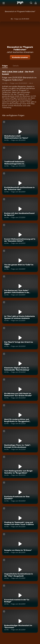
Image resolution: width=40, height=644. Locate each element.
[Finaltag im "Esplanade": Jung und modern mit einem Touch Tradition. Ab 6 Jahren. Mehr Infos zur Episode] (20, 518)
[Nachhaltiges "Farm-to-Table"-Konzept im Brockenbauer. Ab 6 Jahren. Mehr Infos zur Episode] (20, 441)
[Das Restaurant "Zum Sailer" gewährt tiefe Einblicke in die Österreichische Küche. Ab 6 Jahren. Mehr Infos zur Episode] (20, 286)
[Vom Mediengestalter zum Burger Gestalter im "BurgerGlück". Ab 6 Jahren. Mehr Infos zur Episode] (20, 467)
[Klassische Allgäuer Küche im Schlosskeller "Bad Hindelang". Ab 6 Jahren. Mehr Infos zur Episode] (20, 364)
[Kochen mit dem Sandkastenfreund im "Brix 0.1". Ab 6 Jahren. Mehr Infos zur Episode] (20, 209)
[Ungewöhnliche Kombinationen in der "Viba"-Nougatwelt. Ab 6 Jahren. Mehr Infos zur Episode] (20, 570)
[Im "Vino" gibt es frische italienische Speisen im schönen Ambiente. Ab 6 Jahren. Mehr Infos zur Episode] (20, 312)
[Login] (36, 3)
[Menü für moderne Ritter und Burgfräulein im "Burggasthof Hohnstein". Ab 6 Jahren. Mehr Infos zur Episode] (20, 415)
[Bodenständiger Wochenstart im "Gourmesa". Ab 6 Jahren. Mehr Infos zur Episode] (20, 621)
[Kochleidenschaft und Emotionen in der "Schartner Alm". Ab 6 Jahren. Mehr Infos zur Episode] (20, 183)
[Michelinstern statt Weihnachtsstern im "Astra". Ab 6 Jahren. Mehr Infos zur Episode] (20, 132)
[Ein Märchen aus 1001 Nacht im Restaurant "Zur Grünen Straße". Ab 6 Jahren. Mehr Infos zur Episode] (20, 389)
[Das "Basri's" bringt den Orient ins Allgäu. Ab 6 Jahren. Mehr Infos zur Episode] (20, 338)
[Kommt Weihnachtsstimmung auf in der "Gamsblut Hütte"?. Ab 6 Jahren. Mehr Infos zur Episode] (20, 235)
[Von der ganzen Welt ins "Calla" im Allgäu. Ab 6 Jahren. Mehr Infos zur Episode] (20, 260)
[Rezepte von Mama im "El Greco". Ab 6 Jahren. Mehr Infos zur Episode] (20, 544)
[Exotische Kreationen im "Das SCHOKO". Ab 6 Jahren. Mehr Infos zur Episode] (20, 492)
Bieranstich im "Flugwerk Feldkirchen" (20, 11)
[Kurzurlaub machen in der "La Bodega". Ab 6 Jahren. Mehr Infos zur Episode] (20, 595)
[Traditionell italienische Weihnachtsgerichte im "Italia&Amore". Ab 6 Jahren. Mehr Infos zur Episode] (20, 157)
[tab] (5, 66)
